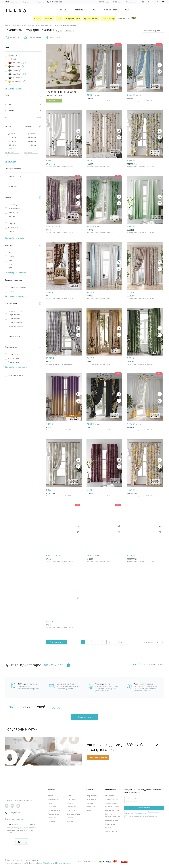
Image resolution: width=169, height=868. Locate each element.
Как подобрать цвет (13, 88)
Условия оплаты (111, 803)
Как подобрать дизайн (14, 238)
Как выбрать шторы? (113, 810)
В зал (69, 796)
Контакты (40, 2)
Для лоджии (71, 818)
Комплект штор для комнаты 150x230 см (141, 562)
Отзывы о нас (110, 824)
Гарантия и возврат (112, 807)
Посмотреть (54, 101)
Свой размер (9, 152)
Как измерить (10, 161)
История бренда (92, 796)
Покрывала (52, 807)
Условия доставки (112, 799)
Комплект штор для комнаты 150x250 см (100, 101)
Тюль (95, 10)
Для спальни (72, 799)
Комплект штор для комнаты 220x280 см (59, 232)
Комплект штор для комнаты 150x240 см (59, 167)
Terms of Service (62, 863)
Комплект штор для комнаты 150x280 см (100, 167)
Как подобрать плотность (16, 367)
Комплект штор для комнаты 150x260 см (141, 232)
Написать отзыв (84, 717)
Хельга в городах (111, 831)
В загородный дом (73, 814)
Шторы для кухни (73, 19)
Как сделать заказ (112, 820)
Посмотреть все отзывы (21, 838)
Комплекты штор (79, 10)
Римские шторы (53, 814)
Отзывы (12, 707)
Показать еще (56, 642)
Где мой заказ (110, 796)
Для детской (71, 807)
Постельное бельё (54, 810)
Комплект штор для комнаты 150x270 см (100, 298)
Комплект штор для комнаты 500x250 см (100, 562)
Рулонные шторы (112, 10)
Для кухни (52, 821)
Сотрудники (90, 807)
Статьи (89, 810)
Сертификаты (91, 799)
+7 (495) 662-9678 (13, 813)
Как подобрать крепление (16, 296)
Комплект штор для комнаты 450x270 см (59, 627)
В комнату (71, 803)
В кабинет (70, 821)
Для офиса (71, 810)
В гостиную (52, 818)
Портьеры (49, 19)
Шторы (62, 10)
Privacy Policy (48, 863)
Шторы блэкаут (109, 19)
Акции (129, 10)
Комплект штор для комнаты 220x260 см (59, 364)
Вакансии (90, 803)
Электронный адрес (131, 798)
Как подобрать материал (15, 273)
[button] (160, 642)
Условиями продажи (142, 813)
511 (121, 642)
